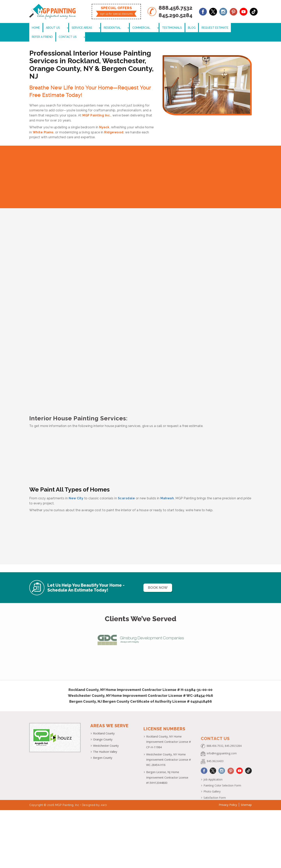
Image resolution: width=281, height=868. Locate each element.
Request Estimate (182, 28)
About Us (50, 28)
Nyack (104, 119)
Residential (96, 28)
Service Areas (72, 28)
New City (76, 490)
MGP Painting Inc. (97, 107)
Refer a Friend (210, 28)
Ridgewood (114, 124)
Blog (161, 28)
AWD (104, 799)
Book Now (163, 579)
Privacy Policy (228, 798)
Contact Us (233, 28)
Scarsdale (126, 490)
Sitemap (246, 798)
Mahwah (167, 490)
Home (35, 28)
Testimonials (143, 28)
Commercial (119, 28)
